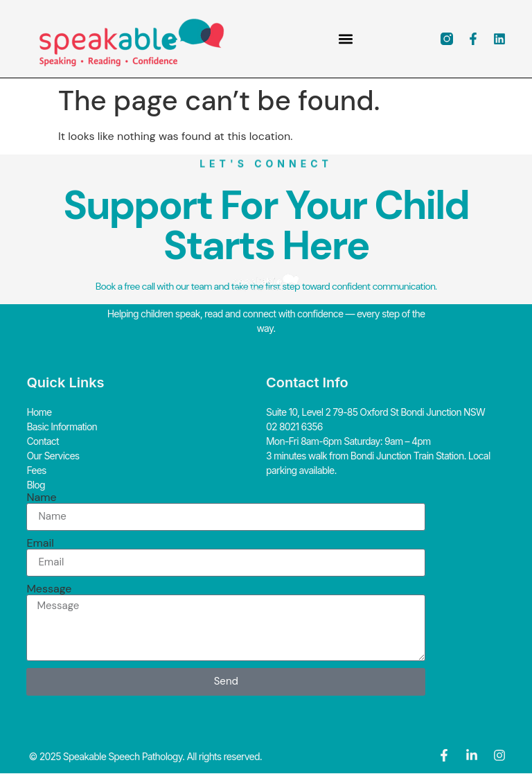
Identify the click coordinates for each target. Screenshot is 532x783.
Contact (42, 441)
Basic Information (62, 426)
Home (39, 412)
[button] (345, 39)
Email (40, 543)
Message (49, 589)
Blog (35, 485)
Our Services (53, 456)
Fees (36, 470)
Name (41, 498)
